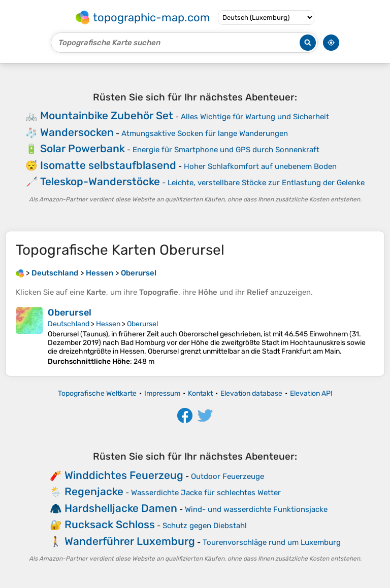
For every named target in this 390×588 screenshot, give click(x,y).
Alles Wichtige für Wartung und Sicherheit (255, 117)
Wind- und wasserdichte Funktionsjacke (256, 509)
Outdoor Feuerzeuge (227, 476)
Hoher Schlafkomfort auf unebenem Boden (260, 166)
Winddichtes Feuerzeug (124, 475)
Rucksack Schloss (110, 524)
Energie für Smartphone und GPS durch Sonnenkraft (226, 150)
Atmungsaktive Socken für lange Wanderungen (205, 133)
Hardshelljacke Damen (121, 508)
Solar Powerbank (83, 148)
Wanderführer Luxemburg (130, 541)
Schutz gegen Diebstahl (205, 526)
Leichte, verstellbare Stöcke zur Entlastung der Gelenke (266, 183)
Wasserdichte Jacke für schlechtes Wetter (206, 493)
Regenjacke (94, 491)
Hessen (108, 324)
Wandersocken (77, 132)
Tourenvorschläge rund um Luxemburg (272, 542)
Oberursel (70, 313)
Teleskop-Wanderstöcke (100, 181)
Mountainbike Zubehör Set (107, 115)
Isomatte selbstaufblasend (108, 165)
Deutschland (69, 324)
